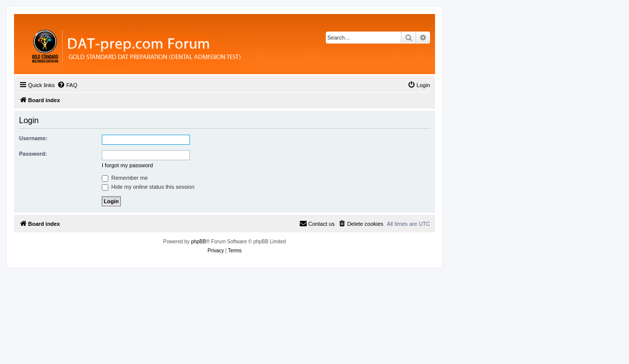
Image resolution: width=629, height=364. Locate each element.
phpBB (198, 242)
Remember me (125, 178)
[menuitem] (67, 85)
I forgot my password (127, 165)
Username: (33, 138)
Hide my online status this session (148, 187)
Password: (33, 154)
